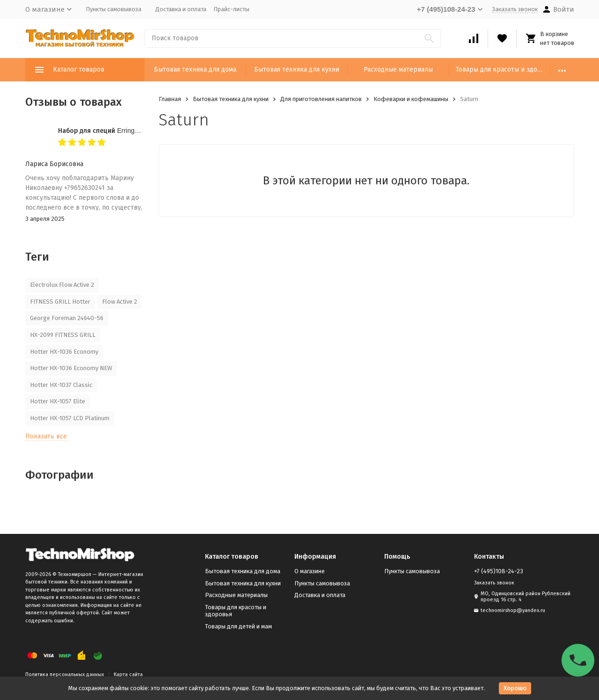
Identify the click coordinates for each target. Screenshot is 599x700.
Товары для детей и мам (238, 626)
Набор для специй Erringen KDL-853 (114, 131)
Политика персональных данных (65, 674)
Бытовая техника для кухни (297, 69)
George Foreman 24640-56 (67, 318)
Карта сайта (128, 674)
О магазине (310, 571)
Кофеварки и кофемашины (411, 99)
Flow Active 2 (120, 302)
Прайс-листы (231, 9)
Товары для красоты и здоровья (503, 69)
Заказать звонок (515, 9)
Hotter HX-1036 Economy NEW (71, 368)
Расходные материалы (398, 69)
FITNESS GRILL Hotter (60, 302)
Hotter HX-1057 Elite (58, 401)
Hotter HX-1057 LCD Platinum (70, 418)
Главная (170, 99)
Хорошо (515, 688)
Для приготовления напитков (321, 99)
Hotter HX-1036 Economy (64, 352)
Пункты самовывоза (113, 9)
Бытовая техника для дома (195, 69)
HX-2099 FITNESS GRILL (63, 335)
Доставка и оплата (181, 9)
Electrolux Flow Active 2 (62, 285)
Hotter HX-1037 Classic (61, 385)
